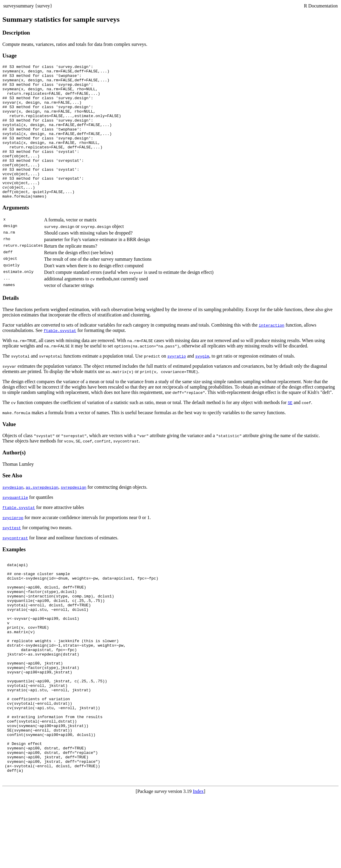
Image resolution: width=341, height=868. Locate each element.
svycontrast (15, 565)
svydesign (13, 514)
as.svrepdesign (42, 514)
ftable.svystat (60, 357)
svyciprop (13, 544)
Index (198, 863)
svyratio (177, 383)
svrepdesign (73, 514)
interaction (271, 352)
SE (290, 429)
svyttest (12, 555)
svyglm (202, 383)
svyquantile (15, 524)
